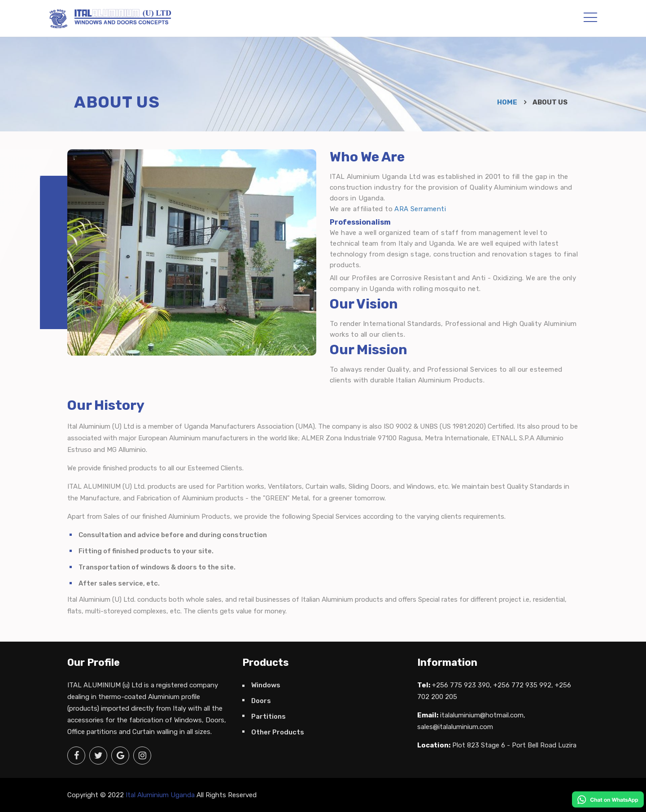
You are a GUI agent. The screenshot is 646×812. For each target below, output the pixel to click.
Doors (261, 701)
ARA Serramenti (420, 209)
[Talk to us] (608, 799)
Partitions (268, 716)
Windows (266, 685)
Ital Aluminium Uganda (160, 795)
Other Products (278, 732)
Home (507, 102)
